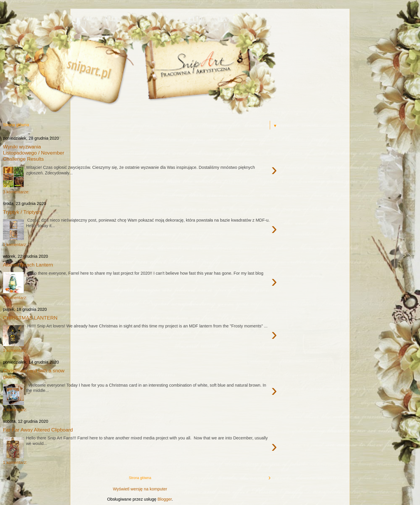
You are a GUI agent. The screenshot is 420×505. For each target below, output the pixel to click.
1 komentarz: (15, 245)
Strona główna (140, 478)
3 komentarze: (16, 192)
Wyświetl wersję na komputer (140, 489)
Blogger (165, 499)
